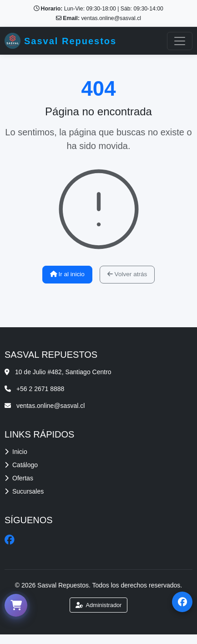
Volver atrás (127, 274)
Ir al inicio (67, 274)
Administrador (99, 605)
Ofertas (19, 478)
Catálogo (21, 465)
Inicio (16, 452)
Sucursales (24, 491)
